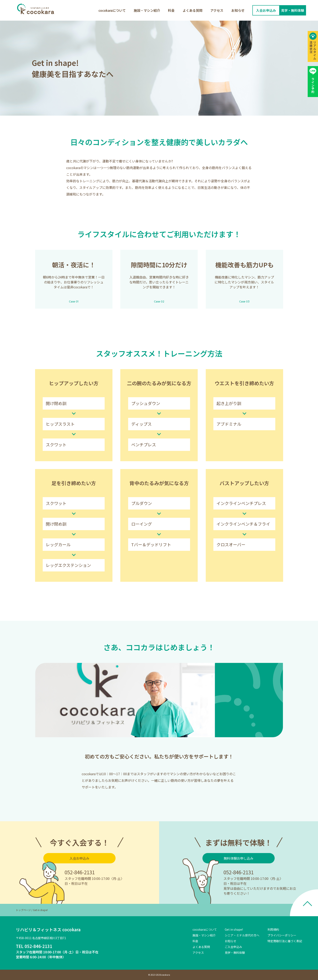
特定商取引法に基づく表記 (285, 941)
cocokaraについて (112, 10)
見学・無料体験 (235, 953)
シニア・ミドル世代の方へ (242, 935)
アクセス (217, 10)
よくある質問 (193, 10)
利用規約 (273, 929)
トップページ (23, 910)
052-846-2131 (80, 872)
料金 (171, 10)
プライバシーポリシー (282, 935)
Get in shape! (234, 929)
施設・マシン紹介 (147, 10)
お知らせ (238, 10)
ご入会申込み (233, 947)
